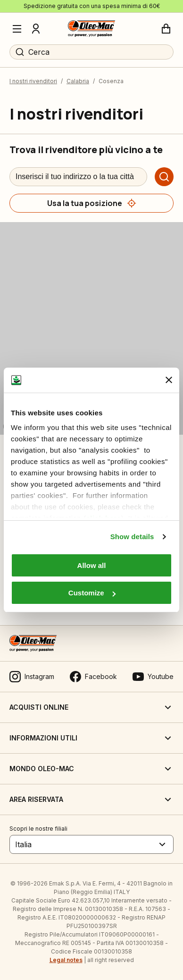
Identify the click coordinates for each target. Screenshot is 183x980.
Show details (132, 537)
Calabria (78, 81)
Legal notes (66, 960)
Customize (92, 593)
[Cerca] (164, 177)
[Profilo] (36, 29)
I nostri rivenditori (33, 81)
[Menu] (17, 29)
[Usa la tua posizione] (91, 203)
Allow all (92, 565)
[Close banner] (169, 380)
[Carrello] (166, 29)
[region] (91, 328)
